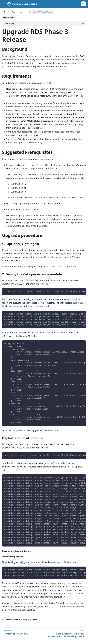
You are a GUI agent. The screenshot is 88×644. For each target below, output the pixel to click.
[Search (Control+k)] (83, 4)
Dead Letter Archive (54, 257)
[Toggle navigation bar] (4, 4)
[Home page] (5, 12)
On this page (10, 23)
